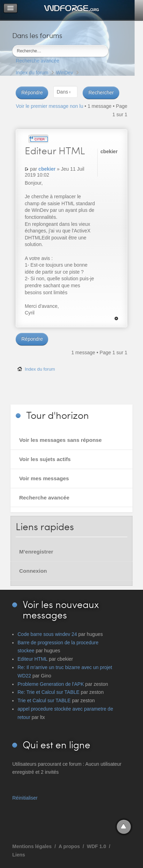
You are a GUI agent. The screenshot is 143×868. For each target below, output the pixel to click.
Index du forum (32, 73)
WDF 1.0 (96, 846)
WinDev (64, 73)
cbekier (47, 169)
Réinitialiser (25, 798)
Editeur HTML (32, 659)
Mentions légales (32, 846)
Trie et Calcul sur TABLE (44, 700)
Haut (116, 318)
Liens (19, 855)
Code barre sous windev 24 (47, 634)
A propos (69, 846)
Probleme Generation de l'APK (51, 684)
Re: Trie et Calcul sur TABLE (48, 692)
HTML (55, 150)
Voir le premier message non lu (49, 106)
